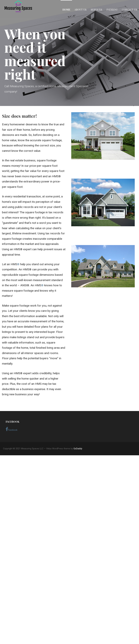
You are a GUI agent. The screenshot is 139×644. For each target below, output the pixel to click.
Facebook (12, 429)
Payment (112, 10)
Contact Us (130, 10)
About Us (80, 10)
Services (97, 10)
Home (66, 10)
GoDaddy (78, 449)
